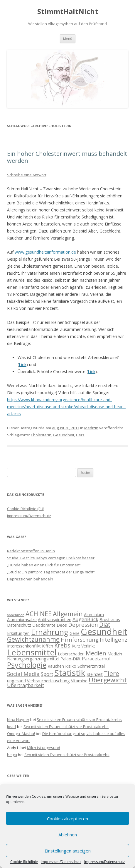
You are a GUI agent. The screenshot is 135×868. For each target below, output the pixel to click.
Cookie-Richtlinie (24, 862)
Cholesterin (41, 435)
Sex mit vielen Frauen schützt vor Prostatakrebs (79, 720)
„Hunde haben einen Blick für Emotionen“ (44, 565)
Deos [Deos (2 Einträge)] (62, 625)
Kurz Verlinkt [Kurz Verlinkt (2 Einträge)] (83, 646)
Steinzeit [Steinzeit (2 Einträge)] (95, 674)
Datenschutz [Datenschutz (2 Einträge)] (19, 625)
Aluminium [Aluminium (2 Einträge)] (94, 615)
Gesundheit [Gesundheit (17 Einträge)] (104, 632)
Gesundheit (64, 435)
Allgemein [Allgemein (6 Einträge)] (68, 614)
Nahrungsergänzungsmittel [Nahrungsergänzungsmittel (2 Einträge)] (33, 659)
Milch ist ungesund (44, 748)
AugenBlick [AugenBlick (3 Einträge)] (85, 619)
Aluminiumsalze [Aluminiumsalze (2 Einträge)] (22, 620)
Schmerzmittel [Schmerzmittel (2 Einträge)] (91, 666)
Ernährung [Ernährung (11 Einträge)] (50, 632)
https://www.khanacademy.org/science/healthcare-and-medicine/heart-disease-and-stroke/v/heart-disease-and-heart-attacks (66, 407)
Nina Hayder (18, 720)
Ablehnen (68, 835)
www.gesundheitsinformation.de (45, 252)
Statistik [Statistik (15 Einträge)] (70, 673)
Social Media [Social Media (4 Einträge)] (23, 674)
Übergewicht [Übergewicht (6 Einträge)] (108, 680)
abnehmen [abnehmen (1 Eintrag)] (16, 615)
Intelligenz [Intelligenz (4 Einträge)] (114, 639)
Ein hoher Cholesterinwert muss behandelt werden (67, 157)
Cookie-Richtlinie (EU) (26, 509)
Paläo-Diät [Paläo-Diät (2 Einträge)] (71, 659)
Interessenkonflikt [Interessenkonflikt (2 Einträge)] (24, 646)
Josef (12, 727)
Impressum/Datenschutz (61, 862)
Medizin (91, 428)
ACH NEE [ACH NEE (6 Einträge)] (39, 614)
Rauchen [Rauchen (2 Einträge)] (56, 666)
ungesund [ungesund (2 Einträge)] (16, 681)
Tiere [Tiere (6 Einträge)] (112, 673)
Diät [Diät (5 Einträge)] (105, 624)
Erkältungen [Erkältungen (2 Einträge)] (18, 633)
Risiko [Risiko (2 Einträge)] (71, 666)
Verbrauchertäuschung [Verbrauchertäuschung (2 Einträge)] (48, 681)
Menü (68, 39)
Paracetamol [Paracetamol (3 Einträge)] (96, 658)
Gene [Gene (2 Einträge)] (75, 633)
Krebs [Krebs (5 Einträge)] (62, 645)
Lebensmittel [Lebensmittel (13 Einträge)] (32, 652)
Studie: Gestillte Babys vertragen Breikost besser (51, 558)
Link (23, 364)
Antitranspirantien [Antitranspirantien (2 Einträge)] (55, 620)
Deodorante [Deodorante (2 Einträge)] (44, 625)
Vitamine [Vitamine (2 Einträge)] (79, 681)
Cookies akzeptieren (67, 819)
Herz (80, 435)
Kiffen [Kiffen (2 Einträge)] (48, 646)
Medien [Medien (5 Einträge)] (96, 653)
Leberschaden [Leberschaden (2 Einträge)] (71, 654)
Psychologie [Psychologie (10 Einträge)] (27, 665)
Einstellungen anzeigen (68, 851)
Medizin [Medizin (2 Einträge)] (115, 654)
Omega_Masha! (21, 734)
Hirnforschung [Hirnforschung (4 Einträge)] (80, 639)
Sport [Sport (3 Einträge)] (47, 674)
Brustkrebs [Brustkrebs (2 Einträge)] (110, 620)
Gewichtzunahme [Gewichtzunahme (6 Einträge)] (33, 639)
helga (12, 755)
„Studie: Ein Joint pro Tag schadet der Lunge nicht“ (51, 572)
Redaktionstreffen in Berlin (31, 551)
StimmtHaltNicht (68, 12)
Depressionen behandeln (30, 579)
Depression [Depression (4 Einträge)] (83, 624)
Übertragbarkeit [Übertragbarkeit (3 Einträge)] (26, 685)
